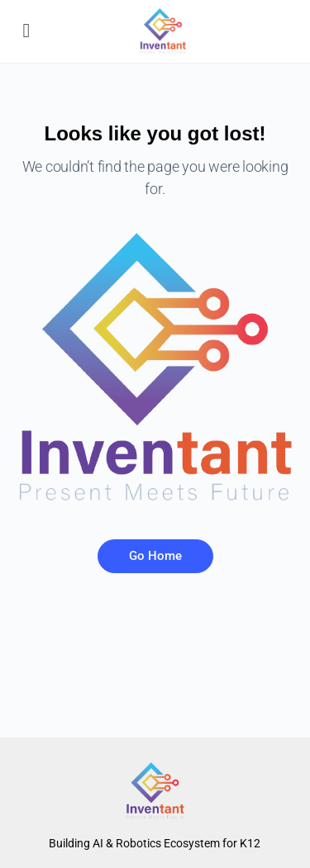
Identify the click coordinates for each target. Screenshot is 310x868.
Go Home (155, 556)
